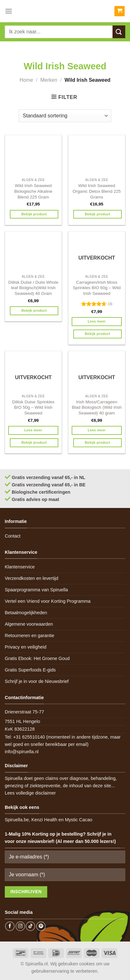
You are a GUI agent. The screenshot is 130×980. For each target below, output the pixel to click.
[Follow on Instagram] (20, 926)
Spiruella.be (17, 820)
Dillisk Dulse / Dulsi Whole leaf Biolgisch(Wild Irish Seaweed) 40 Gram (33, 288)
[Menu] (9, 11)
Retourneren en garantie (29, 636)
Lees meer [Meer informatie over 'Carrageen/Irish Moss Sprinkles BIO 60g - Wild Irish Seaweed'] (97, 321)
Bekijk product (34, 214)
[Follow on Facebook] (10, 926)
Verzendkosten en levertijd (32, 578)
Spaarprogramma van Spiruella (36, 590)
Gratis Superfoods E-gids (30, 670)
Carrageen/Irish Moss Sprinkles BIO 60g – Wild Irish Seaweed (97, 288)
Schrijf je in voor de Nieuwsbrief (37, 681)
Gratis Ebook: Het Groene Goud (37, 658)
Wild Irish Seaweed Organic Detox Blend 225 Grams (97, 191)
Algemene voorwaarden (29, 624)
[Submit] (119, 32)
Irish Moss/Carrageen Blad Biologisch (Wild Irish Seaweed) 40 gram (97, 407)
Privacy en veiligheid (26, 647)
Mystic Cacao (79, 820)
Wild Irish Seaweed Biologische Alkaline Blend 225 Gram (33, 191)
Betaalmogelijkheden (26, 613)
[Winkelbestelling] (65, 116)
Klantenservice (20, 567)
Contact (13, 536)
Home (26, 80)
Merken (49, 80)
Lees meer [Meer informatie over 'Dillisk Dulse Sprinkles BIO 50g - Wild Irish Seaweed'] (33, 430)
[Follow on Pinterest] (41, 926)
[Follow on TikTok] (30, 926)
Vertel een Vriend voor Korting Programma (48, 601)
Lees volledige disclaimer (30, 793)
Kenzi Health (44, 820)
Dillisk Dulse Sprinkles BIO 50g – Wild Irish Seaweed (33, 407)
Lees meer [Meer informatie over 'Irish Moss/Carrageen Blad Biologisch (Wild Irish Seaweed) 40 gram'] (97, 430)
